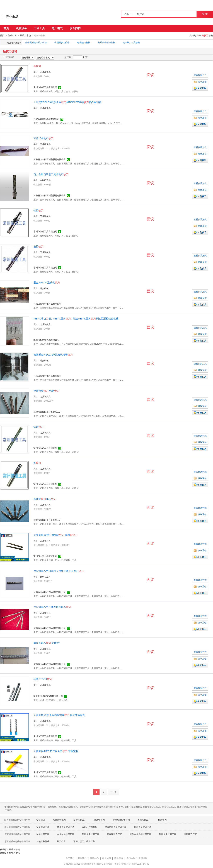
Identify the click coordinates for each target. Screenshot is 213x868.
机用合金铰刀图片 (143, 827)
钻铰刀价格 (14, 849)
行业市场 (12, 17)
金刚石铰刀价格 (62, 42)
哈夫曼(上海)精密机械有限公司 (48, 696)
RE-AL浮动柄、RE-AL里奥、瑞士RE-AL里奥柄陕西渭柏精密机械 (76, 318)
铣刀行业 (61, 841)
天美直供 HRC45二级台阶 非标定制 (56, 751)
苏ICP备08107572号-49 (138, 864)
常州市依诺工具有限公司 (45, 87)
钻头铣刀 (41, 820)
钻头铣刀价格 (84, 42)
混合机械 (44, 288)
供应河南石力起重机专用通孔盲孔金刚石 (59, 571)
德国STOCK (43, 679)
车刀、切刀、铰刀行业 (84, 841)
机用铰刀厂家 (190, 834)
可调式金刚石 (43, 138)
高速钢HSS (45, 499)
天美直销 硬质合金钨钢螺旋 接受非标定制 (59, 715)
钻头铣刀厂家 (43, 834)
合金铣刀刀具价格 (131, 42)
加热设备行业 (43, 841)
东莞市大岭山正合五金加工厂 (47, 412)
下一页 (113, 792)
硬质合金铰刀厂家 (91, 834)
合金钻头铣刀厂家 (66, 834)
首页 (6, 28)
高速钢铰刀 (99, 820)
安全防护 (75, 28)
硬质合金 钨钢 (46, 391)
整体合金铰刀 (144, 820)
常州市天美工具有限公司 (45, 556)
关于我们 (70, 858)
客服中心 (94, 858)
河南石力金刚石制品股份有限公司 (50, 159)
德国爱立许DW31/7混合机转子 (53, 354)
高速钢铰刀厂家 (114, 834)
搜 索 (205, 14)
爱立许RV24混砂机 (47, 282)
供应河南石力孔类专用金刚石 (52, 607)
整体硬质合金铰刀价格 (36, 42)
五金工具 (39, 28)
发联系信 (200, 82)
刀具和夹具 (45, 72)
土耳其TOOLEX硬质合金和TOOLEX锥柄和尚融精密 (67, 102)
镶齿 (38, 427)
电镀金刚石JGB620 (47, 643)
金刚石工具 (45, 180)
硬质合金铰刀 (80, 820)
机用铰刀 (162, 820)
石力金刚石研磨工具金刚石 (51, 174)
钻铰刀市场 (25, 36)
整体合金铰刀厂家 (168, 834)
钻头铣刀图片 (43, 827)
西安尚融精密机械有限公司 (46, 119)
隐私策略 (119, 858)
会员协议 (131, 858)
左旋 (38, 246)
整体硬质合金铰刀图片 (115, 827)
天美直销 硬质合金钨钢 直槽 (55, 535)
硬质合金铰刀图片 (66, 827)
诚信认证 (8, 57)
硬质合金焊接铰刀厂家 (141, 834)
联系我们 (82, 858)
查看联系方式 (200, 75)
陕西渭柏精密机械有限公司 (46, 340)
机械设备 (21, 28)
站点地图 (106, 858)
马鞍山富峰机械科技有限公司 (47, 304)
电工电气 (57, 28)
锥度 (38, 210)
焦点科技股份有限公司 (91, 864)
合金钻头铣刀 (59, 820)
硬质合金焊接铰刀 (121, 820)
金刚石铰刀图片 (89, 827)
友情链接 (143, 858)
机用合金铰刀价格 (106, 42)
